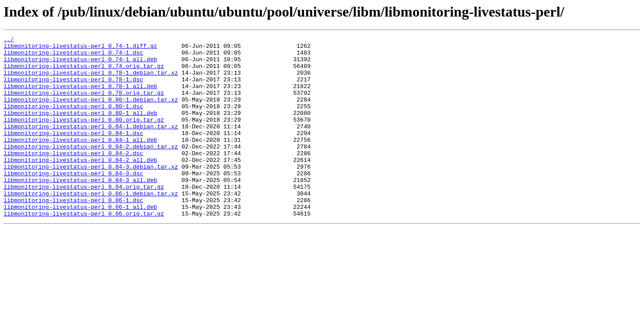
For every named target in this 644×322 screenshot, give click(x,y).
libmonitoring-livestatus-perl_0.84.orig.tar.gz (84, 217)
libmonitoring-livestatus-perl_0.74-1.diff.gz (80, 48)
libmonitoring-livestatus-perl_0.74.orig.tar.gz (84, 72)
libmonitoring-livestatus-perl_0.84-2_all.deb (80, 185)
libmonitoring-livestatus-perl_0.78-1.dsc (73, 89)
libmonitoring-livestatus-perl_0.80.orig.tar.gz (84, 137)
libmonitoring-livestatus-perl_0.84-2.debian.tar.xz (91, 169)
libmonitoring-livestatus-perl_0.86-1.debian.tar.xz (91, 225)
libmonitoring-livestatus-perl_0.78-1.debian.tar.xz (91, 80)
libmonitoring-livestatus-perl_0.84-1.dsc (73, 153)
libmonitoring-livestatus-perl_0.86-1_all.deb (80, 241)
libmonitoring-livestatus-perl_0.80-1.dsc (73, 121)
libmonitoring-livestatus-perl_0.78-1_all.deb (80, 97)
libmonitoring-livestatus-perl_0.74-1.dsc (73, 56)
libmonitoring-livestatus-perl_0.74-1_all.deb (80, 64)
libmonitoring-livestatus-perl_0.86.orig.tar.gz (84, 250)
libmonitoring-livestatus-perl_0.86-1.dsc (73, 233)
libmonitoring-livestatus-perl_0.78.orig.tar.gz (84, 105)
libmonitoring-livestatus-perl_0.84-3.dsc (73, 201)
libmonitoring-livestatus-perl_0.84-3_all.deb (80, 209)
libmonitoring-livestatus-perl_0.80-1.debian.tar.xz (91, 113)
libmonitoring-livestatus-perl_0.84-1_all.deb (80, 161)
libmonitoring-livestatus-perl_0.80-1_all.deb (80, 129)
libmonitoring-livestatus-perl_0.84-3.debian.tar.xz (91, 193)
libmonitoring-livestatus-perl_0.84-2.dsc (73, 177)
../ (9, 40)
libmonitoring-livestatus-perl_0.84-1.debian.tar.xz (91, 145)
